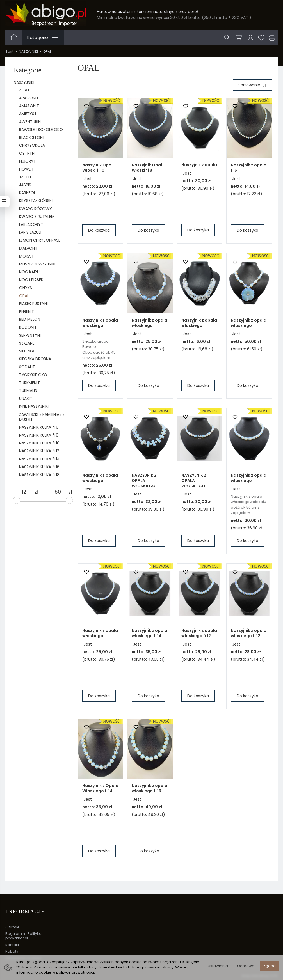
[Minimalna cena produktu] (24, 492)
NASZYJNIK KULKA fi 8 (39, 435)
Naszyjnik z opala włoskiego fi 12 (199, 633)
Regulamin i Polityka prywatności (23, 935)
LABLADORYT (31, 224)
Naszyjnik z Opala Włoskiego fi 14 (100, 789)
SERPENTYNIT (31, 335)
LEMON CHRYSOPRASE (40, 240)
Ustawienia (218, 966)
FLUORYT (28, 161)
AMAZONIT (29, 106)
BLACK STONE (32, 137)
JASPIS (25, 185)
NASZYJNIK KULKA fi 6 (39, 427)
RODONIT (28, 327)
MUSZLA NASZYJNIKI (37, 264)
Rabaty (12, 950)
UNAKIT (26, 398)
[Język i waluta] (272, 38)
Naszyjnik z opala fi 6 (249, 168)
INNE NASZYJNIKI (34, 406)
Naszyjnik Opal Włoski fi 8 (147, 168)
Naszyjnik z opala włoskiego (100, 323)
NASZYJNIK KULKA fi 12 (39, 451)
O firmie (12, 926)
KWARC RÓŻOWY (36, 209)
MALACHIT (29, 248)
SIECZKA (27, 351)
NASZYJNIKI (24, 82)
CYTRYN (27, 153)
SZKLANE (27, 343)
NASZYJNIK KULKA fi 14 (39, 459)
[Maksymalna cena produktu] (58, 492)
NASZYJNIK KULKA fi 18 (39, 475)
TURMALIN (28, 391)
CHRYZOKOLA (32, 145)
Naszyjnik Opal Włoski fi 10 (97, 168)
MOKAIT (27, 256)
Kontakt (12, 943)
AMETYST (28, 114)
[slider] (17, 500)
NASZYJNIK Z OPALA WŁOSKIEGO (144, 481)
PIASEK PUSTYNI (33, 304)
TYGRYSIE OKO (33, 375)
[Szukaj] (227, 38)
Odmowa (246, 966)
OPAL (24, 296)
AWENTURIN (30, 122)
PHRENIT (27, 311)
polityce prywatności (75, 972)
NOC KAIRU (29, 272)
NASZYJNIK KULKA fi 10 (39, 443)
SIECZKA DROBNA (35, 359)
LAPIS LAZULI (30, 232)
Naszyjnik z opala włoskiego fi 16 (150, 789)
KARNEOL (27, 193)
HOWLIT (27, 169)
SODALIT (27, 367)
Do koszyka (99, 231)
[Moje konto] (250, 38)
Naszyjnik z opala (199, 165)
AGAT (24, 90)
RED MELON (30, 319)
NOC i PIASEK (31, 280)
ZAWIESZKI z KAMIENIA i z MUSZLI (42, 417)
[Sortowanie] (252, 85)
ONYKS (26, 288)
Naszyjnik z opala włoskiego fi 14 (150, 633)
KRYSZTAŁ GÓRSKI (36, 201)
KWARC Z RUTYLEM (37, 217)
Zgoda (270, 966)
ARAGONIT (29, 98)
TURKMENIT (29, 383)
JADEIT (25, 177)
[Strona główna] (46, 14)
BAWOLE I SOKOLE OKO (41, 130)
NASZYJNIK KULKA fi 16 (39, 467)
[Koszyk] (239, 38)
